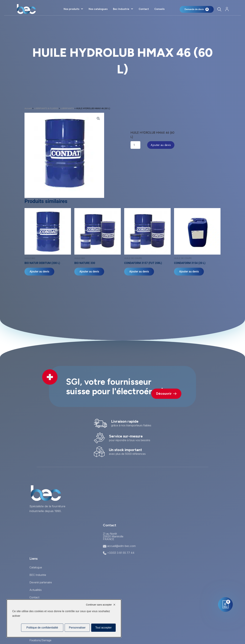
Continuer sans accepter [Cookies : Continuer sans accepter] (99, 605)
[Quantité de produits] (135, 145)
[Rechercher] (219, 9)
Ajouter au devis (161, 145)
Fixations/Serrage (40, 640)
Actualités (36, 590)
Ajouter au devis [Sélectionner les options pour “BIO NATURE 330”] (89, 272)
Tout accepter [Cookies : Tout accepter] (103, 628)
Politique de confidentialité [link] (42, 628)
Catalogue (36, 567)
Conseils (159, 9)
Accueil (28, 108)
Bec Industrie (121, 9)
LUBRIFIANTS (67, 108)
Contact (144, 9)
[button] (98, 119)
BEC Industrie (38, 575)
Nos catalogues (98, 9)
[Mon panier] (197, 9)
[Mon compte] (227, 9)
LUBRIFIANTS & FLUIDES (46, 108)
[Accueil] (26, 9)
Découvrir (166, 394)
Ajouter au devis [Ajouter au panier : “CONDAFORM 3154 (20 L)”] (189, 272)
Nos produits (71, 9)
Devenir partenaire (41, 582)
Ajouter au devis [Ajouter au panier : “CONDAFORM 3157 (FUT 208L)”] (139, 272)
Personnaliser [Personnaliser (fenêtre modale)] (77, 628)
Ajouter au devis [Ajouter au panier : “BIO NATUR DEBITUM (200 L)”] (39, 272)
